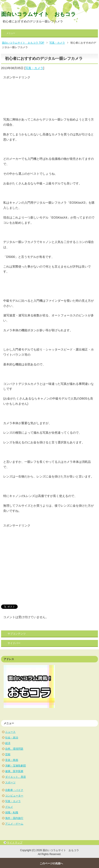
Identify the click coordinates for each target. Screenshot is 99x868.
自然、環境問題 (14, 749)
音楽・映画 (12, 760)
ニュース (10, 732)
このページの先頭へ (51, 863)
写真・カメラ (34, 68)
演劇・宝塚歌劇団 (16, 766)
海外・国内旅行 (14, 818)
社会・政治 (12, 738)
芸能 (8, 754)
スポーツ (10, 782)
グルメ (9, 807)
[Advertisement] (38, 96)
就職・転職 (12, 812)
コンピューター (14, 796)
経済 (8, 743)
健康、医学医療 (14, 771)
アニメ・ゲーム (14, 824)
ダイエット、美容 (16, 777)
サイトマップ (15, 843)
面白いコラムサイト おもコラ (38, 14)
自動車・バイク (14, 790)
